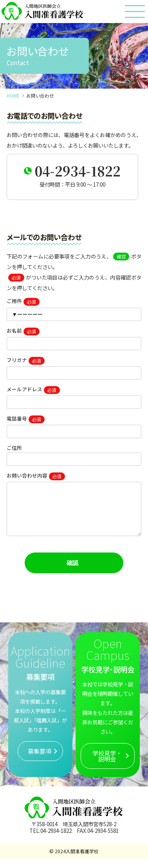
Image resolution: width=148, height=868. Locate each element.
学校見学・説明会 (107, 765)
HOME (13, 95)
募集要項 (40, 760)
